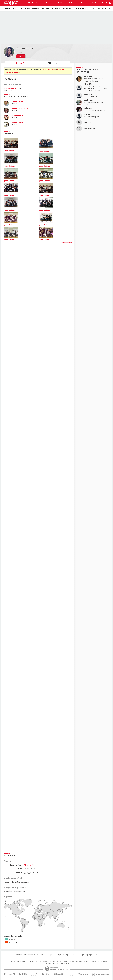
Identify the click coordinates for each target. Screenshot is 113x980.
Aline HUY (88, 77)
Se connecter (18, 8)
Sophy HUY (88, 100)
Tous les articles (54, 962)
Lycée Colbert (10, 88)
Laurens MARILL (18, 101)
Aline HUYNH (89, 84)
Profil (22, 63)
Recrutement (64, 962)
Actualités (33, 3)
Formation (38, 962)
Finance (71, 3)
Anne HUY (88, 94)
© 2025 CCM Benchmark (62, 964)
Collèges (36, 8)
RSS (26, 962)
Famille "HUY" (89, 129)
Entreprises (68, 8)
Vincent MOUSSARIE (20, 109)
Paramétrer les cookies (90, 962)
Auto (82, 3)
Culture (58, 3)
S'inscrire (6, 8)
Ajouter (22, 56)
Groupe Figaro (48, 964)
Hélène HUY (89, 108)
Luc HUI (87, 115)
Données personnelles (75, 962)
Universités (56, 8)
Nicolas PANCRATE (19, 123)
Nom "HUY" (89, 122)
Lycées (28, 8)
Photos (55, 63)
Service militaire (82, 8)
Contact (21, 962)
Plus (92, 3)
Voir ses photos (67, 243)
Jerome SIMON (18, 116)
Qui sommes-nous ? (12, 962)
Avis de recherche (99, 8)
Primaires (45, 8)
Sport (47, 3)
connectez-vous (49, 70)
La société (45, 962)
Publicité (31, 962)
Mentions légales (102, 962)
